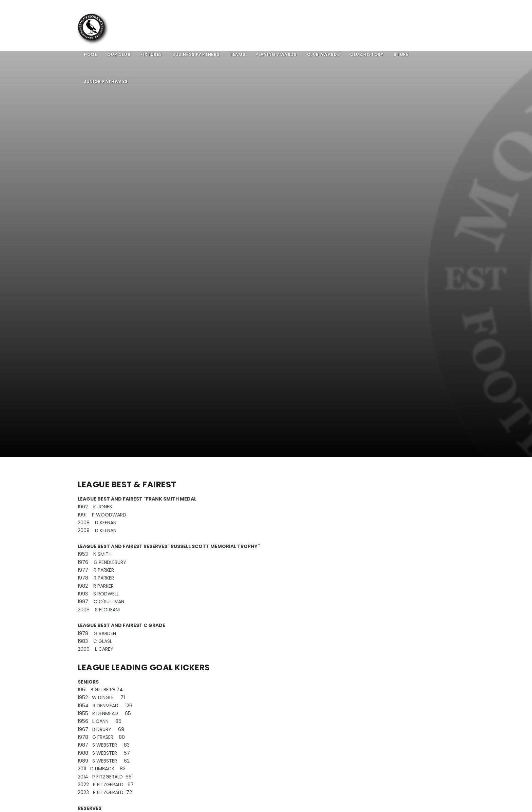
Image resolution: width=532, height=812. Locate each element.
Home (90, 54)
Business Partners (196, 54)
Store (401, 54)
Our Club (119, 54)
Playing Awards (276, 54)
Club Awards (324, 54)
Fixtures (151, 54)
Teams (237, 54)
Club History (367, 54)
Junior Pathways (106, 82)
